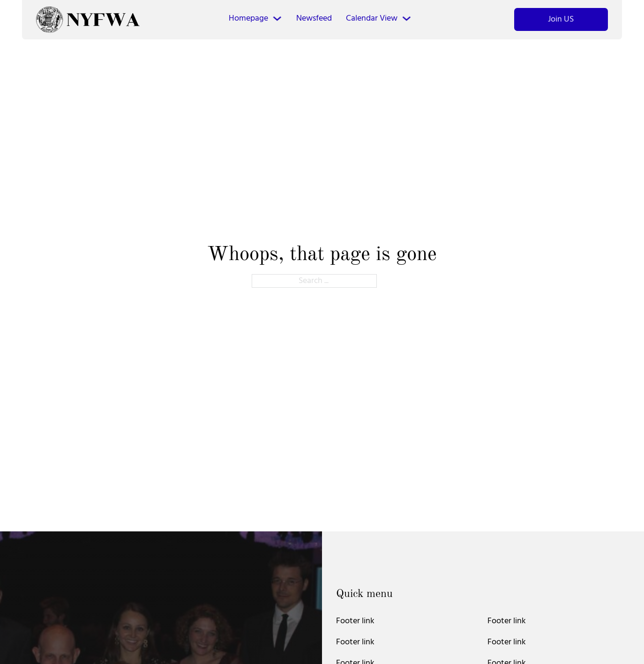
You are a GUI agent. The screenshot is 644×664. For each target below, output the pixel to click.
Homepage (248, 19)
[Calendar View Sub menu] (407, 19)
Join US (561, 19)
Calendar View (372, 19)
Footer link (355, 621)
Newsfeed (314, 19)
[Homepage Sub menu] (277, 19)
